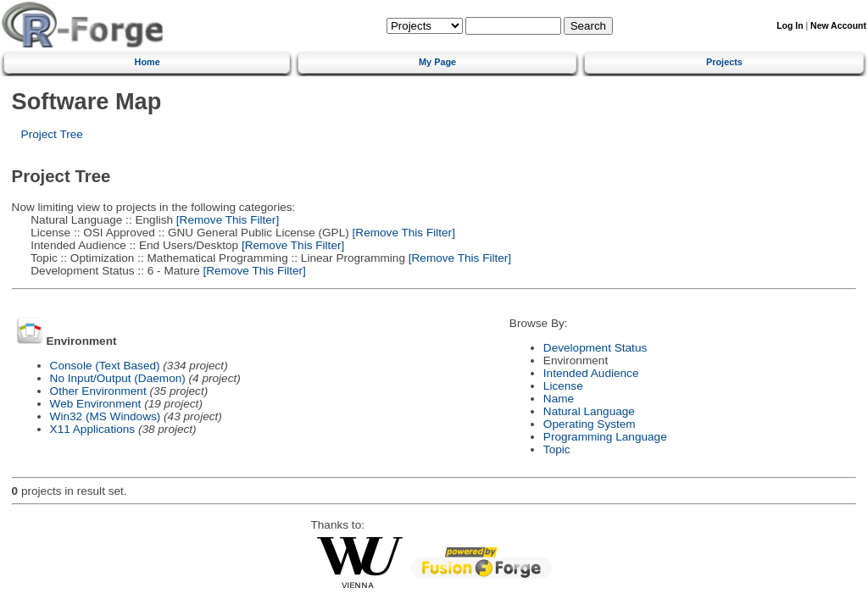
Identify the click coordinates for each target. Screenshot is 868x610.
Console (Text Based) (105, 366)
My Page (437, 62)
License (563, 386)
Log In (790, 26)
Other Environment (98, 391)
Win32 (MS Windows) (106, 416)
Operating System (590, 424)
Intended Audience (591, 373)
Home (147, 62)
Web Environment (96, 404)
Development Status (595, 348)
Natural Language (589, 411)
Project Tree (52, 134)
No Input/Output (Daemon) (118, 378)
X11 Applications (93, 429)
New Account (838, 26)
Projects (724, 62)
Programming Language (605, 437)
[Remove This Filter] (226, 220)
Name (559, 399)
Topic (557, 449)
